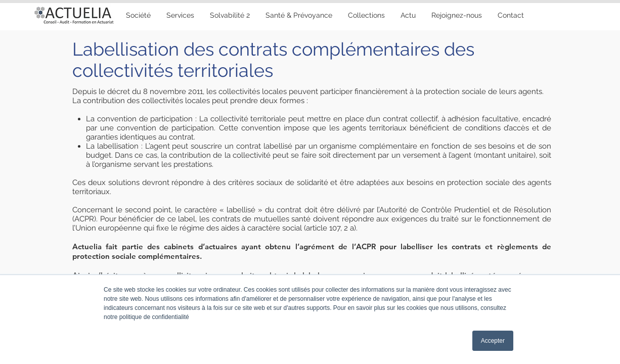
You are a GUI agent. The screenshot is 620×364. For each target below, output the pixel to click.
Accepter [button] (493, 341)
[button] (299, 15)
